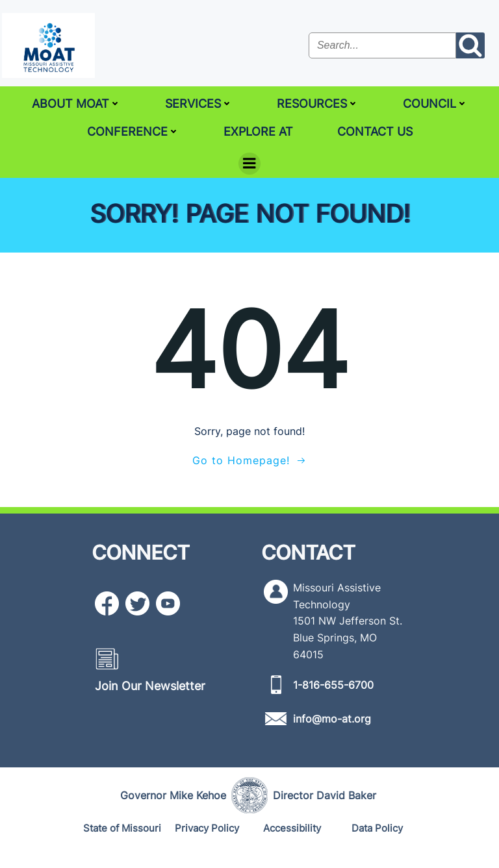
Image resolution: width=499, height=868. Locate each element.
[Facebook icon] (108, 604)
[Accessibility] (292, 844)
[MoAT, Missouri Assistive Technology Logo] (46, 45)
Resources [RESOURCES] (318, 102)
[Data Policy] (377, 844)
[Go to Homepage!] (249, 462)
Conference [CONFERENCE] (133, 130)
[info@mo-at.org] (335, 736)
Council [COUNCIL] (435, 102)
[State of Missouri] (122, 844)
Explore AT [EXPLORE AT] (258, 130)
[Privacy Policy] (207, 844)
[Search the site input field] (397, 45)
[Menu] (249, 162)
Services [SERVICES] (199, 102)
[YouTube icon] (169, 604)
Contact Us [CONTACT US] (375, 130)
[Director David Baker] (326, 811)
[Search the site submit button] (485, 45)
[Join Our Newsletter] (151, 687)
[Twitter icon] (138, 604)
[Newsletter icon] (108, 659)
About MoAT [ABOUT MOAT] (76, 102)
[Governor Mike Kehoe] (172, 811)
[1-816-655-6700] (337, 702)
